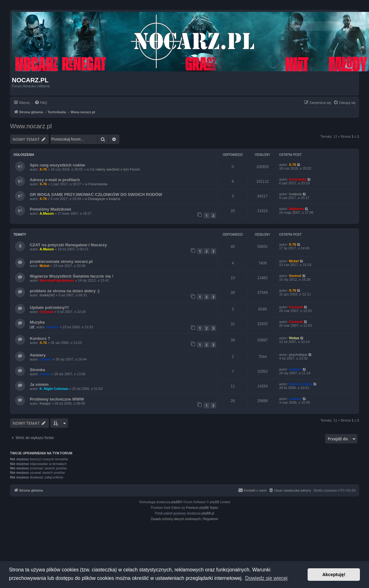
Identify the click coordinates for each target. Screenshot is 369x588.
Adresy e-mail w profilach (55, 180)
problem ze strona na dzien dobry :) (65, 291)
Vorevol (295, 276)
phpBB (176, 502)
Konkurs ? (40, 338)
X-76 (43, 169)
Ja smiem (39, 384)
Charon (46, 359)
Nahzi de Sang (301, 384)
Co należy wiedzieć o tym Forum (115, 169)
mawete (52, 327)
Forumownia (98, 184)
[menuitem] (41, 103)
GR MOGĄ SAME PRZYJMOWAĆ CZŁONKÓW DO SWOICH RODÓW (96, 194)
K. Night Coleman (54, 389)
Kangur (45, 403)
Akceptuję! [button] (334, 575)
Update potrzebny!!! (49, 307)
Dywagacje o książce (104, 199)
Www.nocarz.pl (31, 126)
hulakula (295, 194)
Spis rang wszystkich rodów (57, 165)
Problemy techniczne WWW (57, 399)
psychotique (298, 355)
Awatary (38, 355)
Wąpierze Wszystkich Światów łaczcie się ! (72, 276)
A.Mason (47, 213)
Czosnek (296, 307)
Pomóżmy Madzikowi (50, 209)
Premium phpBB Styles (202, 508)
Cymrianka (298, 179)
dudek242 (47, 295)
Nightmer (296, 209)
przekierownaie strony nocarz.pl (61, 261)
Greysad (46, 312)
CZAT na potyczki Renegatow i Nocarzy (68, 245)
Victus (294, 338)
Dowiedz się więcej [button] (266, 578)
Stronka (37, 370)
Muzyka (37, 322)
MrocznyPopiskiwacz (57, 280)
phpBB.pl (208, 513)
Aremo (45, 374)
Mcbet (44, 266)
